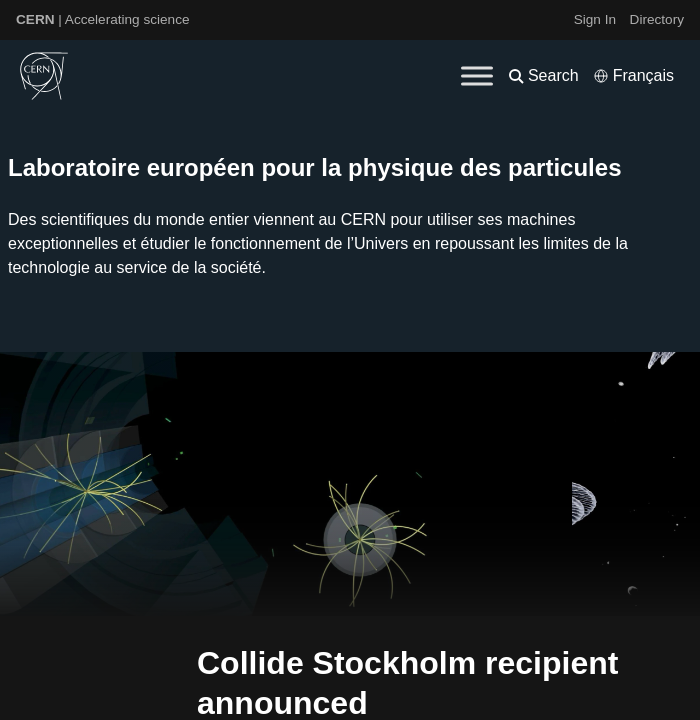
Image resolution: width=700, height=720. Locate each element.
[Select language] (633, 76)
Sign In (595, 19)
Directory (657, 19)
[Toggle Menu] (477, 75)
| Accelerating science (103, 19)
